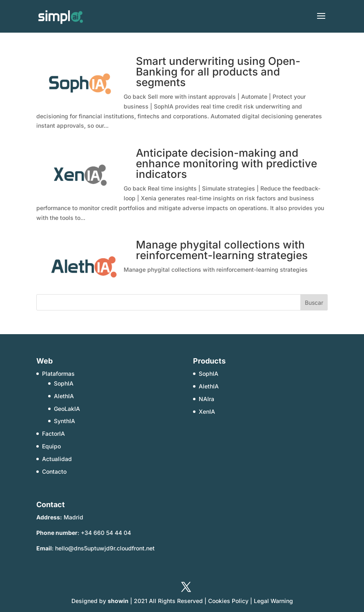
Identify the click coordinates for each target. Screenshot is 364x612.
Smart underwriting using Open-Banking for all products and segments (218, 72)
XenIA (207, 411)
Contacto (54, 471)
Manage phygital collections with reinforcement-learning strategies (222, 250)
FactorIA (53, 433)
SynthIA (64, 421)
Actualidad (57, 459)
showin (118, 601)
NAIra (206, 399)
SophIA (64, 383)
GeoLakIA (67, 409)
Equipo (51, 446)
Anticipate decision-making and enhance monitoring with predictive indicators (226, 163)
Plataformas (58, 374)
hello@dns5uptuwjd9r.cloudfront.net (105, 548)
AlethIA (64, 396)
